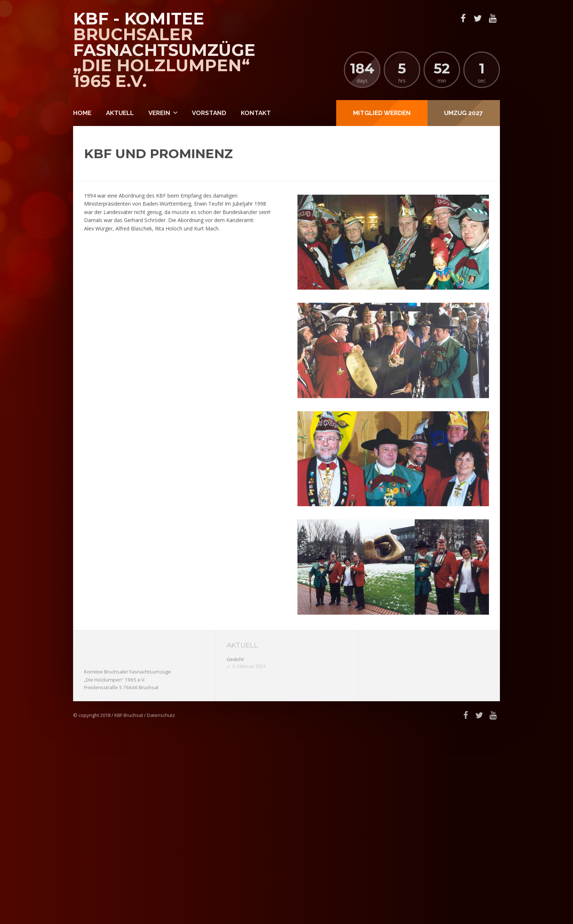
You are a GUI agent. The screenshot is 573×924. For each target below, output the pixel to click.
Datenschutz (161, 715)
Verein (159, 113)
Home (82, 113)
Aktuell (120, 113)
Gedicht (235, 659)
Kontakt (256, 113)
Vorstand (209, 113)
